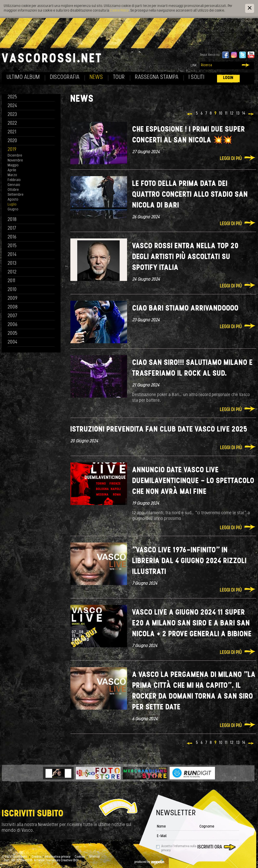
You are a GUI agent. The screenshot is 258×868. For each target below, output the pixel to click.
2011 (12, 281)
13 (238, 114)
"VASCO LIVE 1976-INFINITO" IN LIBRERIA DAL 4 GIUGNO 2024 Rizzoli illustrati (189, 561)
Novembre (15, 161)
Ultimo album (23, 77)
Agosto (13, 200)
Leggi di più (231, 159)
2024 (13, 106)
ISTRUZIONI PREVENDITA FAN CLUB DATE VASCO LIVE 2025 (159, 430)
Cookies (80, 857)
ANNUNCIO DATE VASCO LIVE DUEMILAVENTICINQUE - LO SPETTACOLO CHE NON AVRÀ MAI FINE (193, 481)
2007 (13, 316)
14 (244, 114)
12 (232, 114)
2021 (12, 132)
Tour (119, 77)
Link (194, 66)
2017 (12, 229)
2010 (12, 290)
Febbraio (14, 180)
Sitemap (95, 857)
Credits (36, 857)
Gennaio (14, 185)
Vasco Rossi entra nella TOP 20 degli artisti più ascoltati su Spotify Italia (185, 257)
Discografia (65, 77)
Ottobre (13, 190)
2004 (13, 342)
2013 (12, 264)
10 (221, 114)
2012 (12, 272)
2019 (12, 150)
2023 (12, 115)
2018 (12, 220)
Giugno (13, 209)
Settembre (16, 195)
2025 (13, 97)
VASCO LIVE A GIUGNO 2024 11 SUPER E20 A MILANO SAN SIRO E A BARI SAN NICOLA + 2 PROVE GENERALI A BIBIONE (192, 624)
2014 (12, 255)
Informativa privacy (58, 857)
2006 (13, 325)
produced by (149, 862)
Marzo (12, 175)
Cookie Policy (119, 11)
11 (226, 114)
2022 (13, 123)
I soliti (197, 77)
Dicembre (15, 156)
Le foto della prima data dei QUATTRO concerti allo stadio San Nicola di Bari (190, 195)
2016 (12, 237)
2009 (13, 299)
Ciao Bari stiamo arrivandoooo (185, 309)
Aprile (12, 170)
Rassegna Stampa (157, 77)
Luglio (12, 205)
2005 (13, 334)
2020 (13, 141)
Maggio (13, 165)
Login (228, 78)
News (96, 77)
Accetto (179, 848)
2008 (13, 307)
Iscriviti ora (210, 847)
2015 (12, 246)
